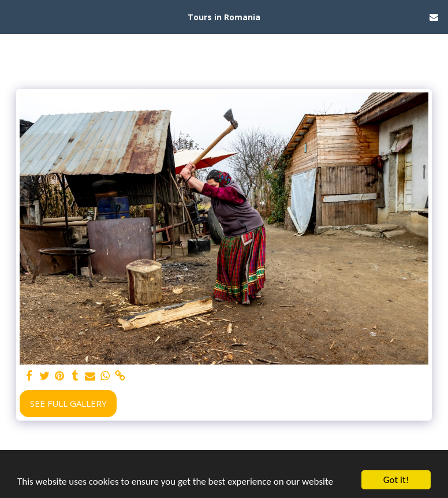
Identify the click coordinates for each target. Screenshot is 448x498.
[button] (13, 16)
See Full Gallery (68, 403)
